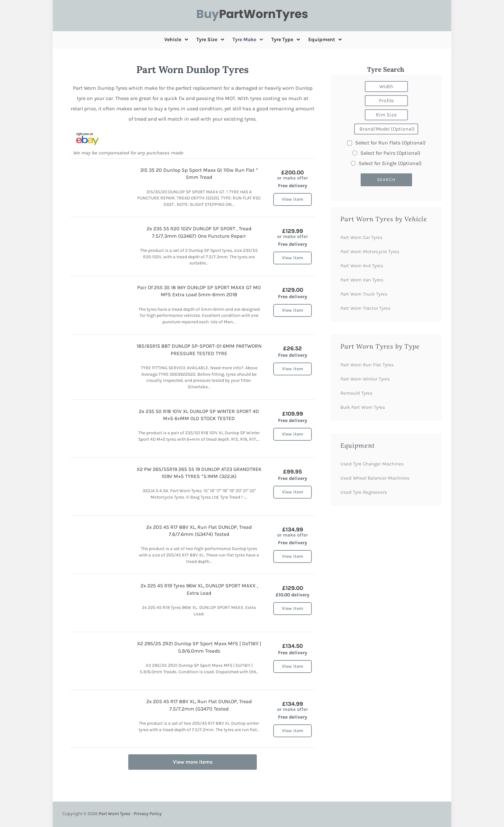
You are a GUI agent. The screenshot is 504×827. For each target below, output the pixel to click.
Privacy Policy (148, 814)
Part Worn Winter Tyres (365, 379)
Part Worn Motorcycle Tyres (370, 252)
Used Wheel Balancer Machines (375, 478)
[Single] (353, 163)
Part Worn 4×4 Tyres (362, 266)
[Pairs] (355, 153)
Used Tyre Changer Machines (372, 464)
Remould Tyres (356, 393)
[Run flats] (350, 143)
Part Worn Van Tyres (362, 280)
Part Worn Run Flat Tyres (367, 365)
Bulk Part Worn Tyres (363, 407)
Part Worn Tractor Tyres (365, 308)
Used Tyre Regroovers (364, 492)
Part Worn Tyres (114, 814)
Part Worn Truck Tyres (364, 294)
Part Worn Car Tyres (361, 237)
